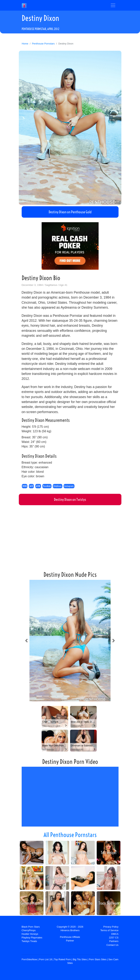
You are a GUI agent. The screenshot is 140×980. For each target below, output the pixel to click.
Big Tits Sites (80, 959)
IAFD (31, 486)
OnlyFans (57, 486)
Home (25, 44)
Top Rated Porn (62, 959)
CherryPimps (29, 930)
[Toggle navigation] (113, 5)
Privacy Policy (111, 927)
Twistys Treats (29, 941)
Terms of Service (109, 930)
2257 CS (114, 938)
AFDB (38, 486)
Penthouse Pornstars (43, 44)
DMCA (115, 934)
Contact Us (112, 945)
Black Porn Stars (31, 927)
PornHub (47, 486)
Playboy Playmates (32, 938)
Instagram (69, 486)
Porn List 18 (45, 959)
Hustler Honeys (30, 934)
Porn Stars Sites (98, 959)
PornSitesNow (29, 959)
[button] (26, 641)
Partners (114, 941)
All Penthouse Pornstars (70, 835)
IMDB (25, 486)
